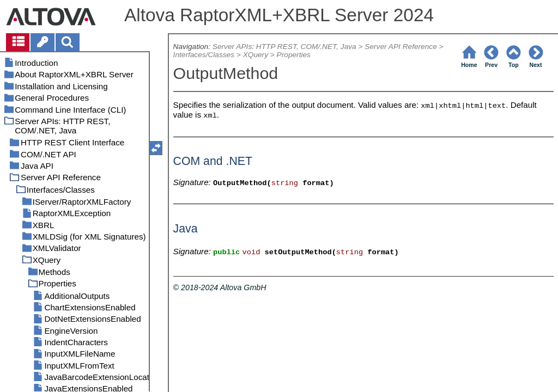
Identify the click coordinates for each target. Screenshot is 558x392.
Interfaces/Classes (204, 55)
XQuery (256, 55)
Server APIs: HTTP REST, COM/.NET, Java (284, 47)
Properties (294, 55)
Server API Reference (401, 47)
